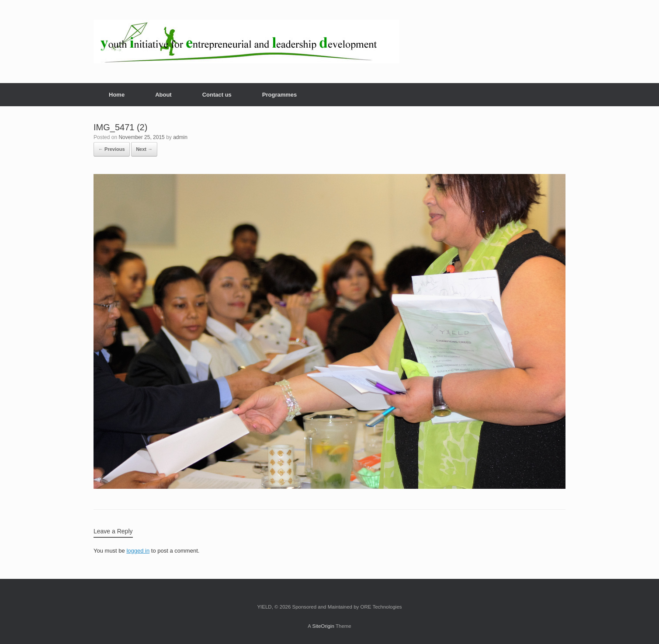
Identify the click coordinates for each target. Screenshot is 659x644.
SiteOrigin (323, 626)
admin (180, 137)
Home (117, 95)
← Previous (112, 149)
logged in (138, 551)
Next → (144, 149)
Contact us (217, 95)
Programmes (279, 95)
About (163, 95)
